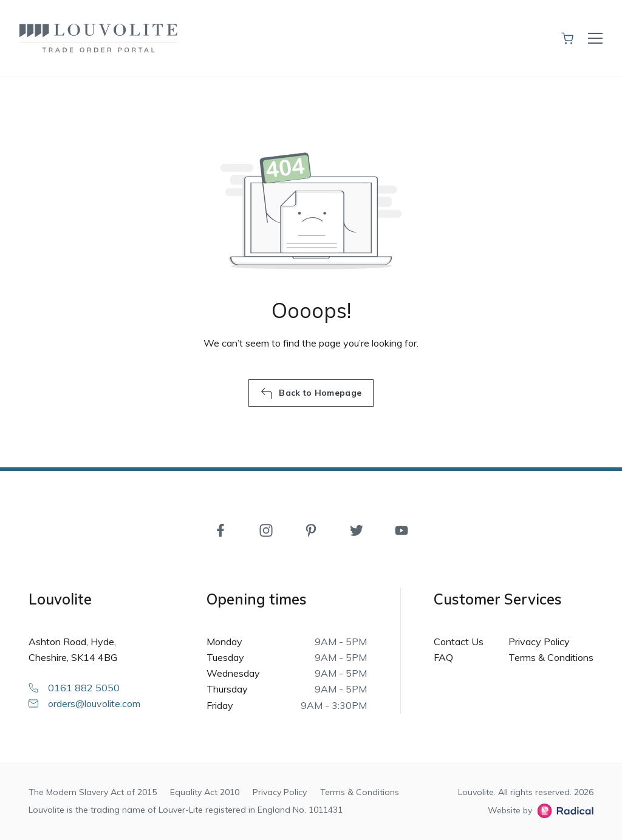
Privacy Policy (539, 642)
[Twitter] (357, 529)
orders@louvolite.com (84, 703)
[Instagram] (266, 529)
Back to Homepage (311, 393)
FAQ (443, 657)
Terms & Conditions (551, 657)
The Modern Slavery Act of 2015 (93, 792)
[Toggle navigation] (595, 38)
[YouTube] (402, 529)
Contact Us (459, 642)
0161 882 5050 (74, 688)
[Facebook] (220, 529)
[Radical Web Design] (563, 811)
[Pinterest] (311, 529)
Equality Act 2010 (205, 792)
